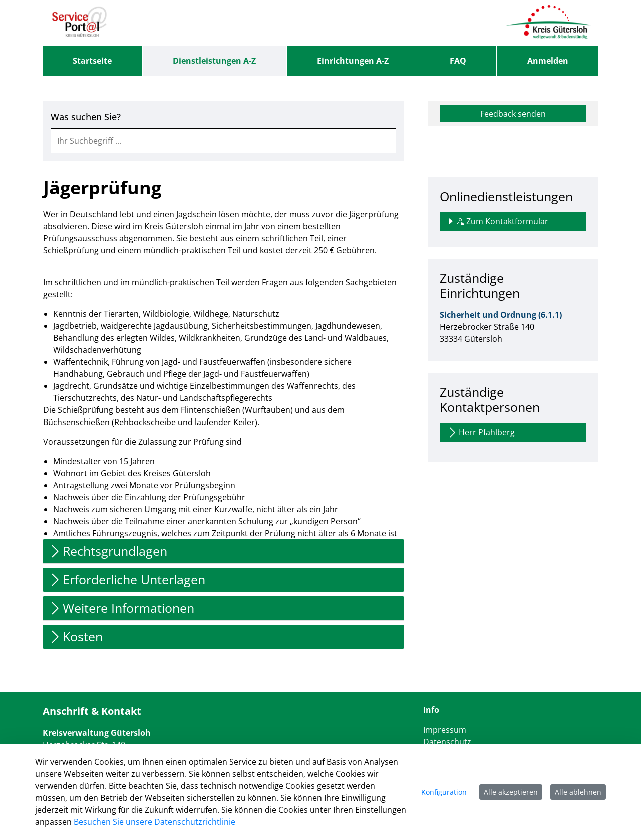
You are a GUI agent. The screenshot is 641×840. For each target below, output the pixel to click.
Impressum (445, 730)
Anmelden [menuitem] (548, 61)
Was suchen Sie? (86, 117)
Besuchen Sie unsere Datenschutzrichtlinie (154, 822)
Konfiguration (444, 792)
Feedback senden (513, 114)
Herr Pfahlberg (480, 432)
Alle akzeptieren (511, 792)
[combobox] (223, 141)
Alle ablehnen (578, 792)
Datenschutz (447, 742)
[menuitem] (92, 61)
